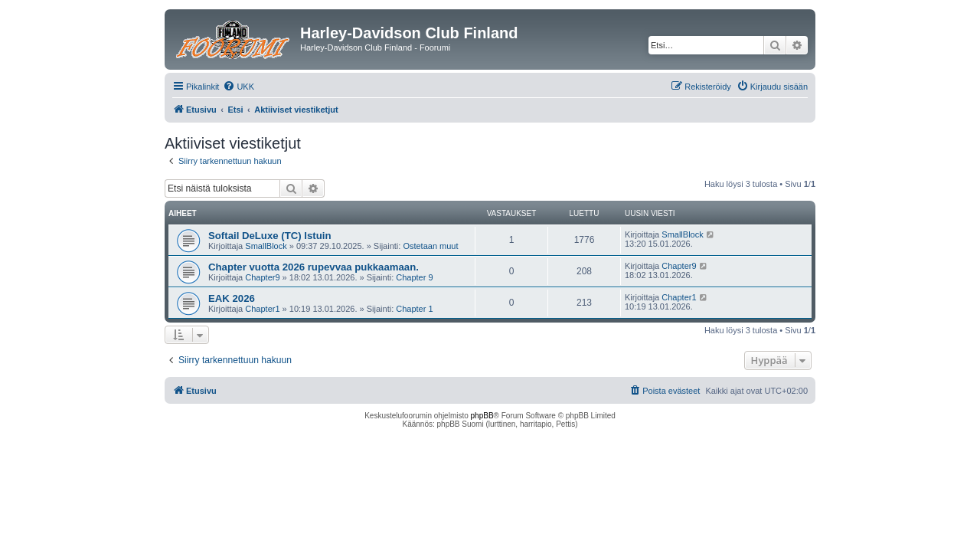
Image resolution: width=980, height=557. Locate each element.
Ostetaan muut (430, 246)
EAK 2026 (232, 298)
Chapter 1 (414, 309)
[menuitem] (238, 87)
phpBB (482, 416)
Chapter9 (262, 277)
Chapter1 (262, 309)
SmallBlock (266, 246)
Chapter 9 (414, 277)
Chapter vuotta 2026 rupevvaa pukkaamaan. (314, 267)
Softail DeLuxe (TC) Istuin (269, 236)
